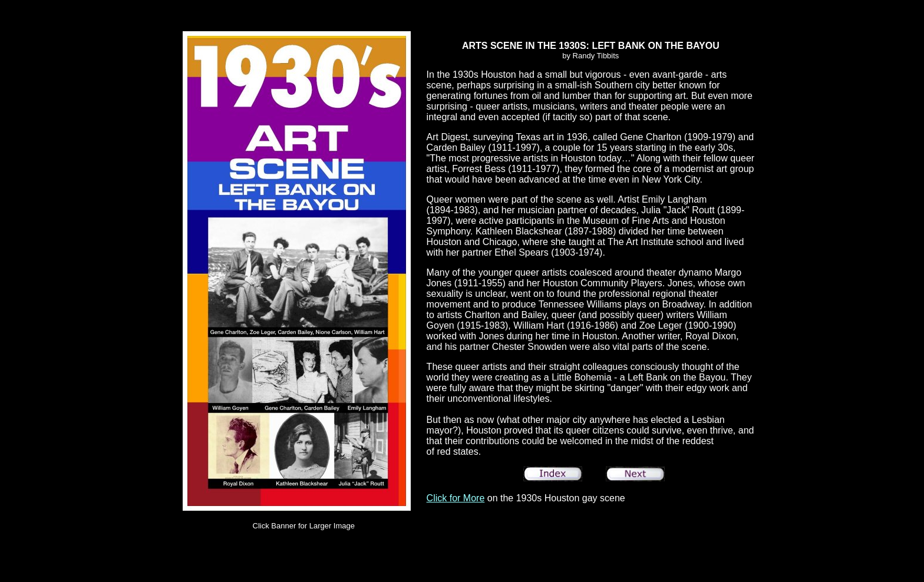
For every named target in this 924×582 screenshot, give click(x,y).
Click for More (456, 498)
